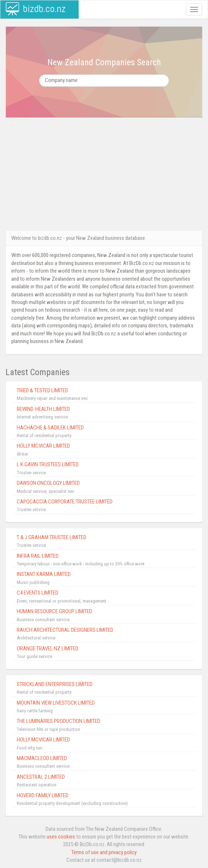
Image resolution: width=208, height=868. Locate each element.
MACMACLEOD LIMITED (42, 758)
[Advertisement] (104, 174)
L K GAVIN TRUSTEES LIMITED (48, 464)
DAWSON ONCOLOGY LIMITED (48, 483)
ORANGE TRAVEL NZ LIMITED (48, 649)
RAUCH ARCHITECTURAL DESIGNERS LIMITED (65, 630)
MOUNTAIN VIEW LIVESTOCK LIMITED (56, 703)
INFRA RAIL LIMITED (38, 556)
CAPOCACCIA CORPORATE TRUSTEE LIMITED (65, 502)
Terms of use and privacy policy (104, 852)
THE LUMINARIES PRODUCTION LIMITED (58, 721)
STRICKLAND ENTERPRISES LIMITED (55, 684)
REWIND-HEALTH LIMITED (43, 409)
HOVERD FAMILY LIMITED (43, 795)
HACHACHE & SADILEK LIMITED (50, 428)
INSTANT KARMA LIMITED (44, 574)
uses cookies (61, 837)
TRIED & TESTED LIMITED (42, 390)
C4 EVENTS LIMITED (38, 593)
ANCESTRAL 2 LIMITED (41, 777)
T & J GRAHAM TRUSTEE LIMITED (52, 537)
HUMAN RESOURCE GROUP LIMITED (54, 611)
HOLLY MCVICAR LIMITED (43, 446)
